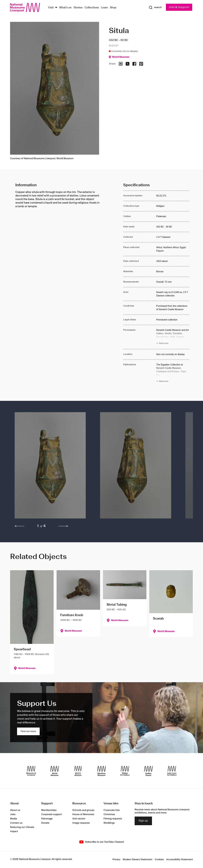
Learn (104, 8)
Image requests (81, 823)
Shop (113, 8)
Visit (51, 8)
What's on (65, 8)
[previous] (19, 526)
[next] (63, 526)
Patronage (47, 819)
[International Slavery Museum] (78, 771)
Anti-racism (79, 819)
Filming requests (113, 819)
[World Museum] (55, 771)
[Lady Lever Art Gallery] (172, 771)
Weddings (109, 823)
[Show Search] (155, 8)
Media (14, 819)
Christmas (109, 814)
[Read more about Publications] (173, 373)
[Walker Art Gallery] (125, 771)
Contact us (16, 823)
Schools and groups (83, 810)
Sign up (143, 821)
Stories (78, 8)
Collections (92, 8)
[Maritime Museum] (101, 771)
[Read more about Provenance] (173, 337)
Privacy (116, 859)
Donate (45, 823)
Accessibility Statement (180, 859)
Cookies (159, 859)
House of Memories (83, 814)
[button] (52, 467)
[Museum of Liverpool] (31, 771)
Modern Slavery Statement (138, 859)
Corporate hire (112, 810)
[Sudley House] (148, 771)
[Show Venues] (56, 8)
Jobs (13, 814)
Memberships (49, 810)
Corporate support (52, 814)
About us (15, 810)
